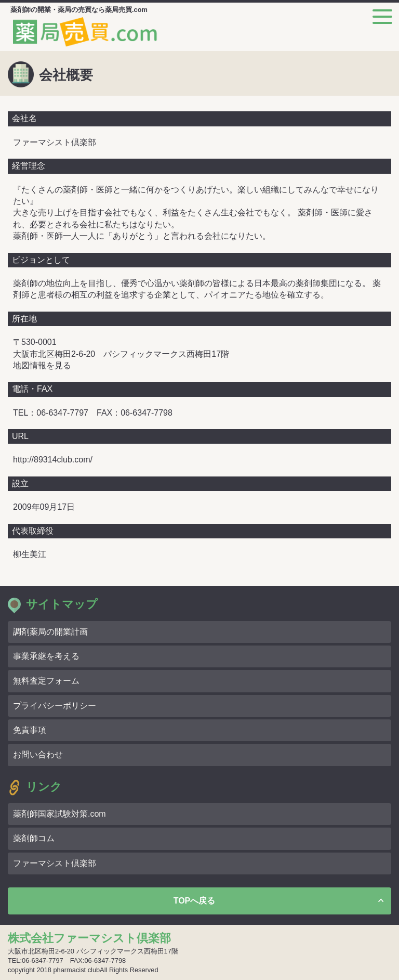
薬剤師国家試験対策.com (59, 814)
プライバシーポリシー (55, 706)
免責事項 (30, 730)
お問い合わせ (38, 755)
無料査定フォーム (46, 681)
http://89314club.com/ (53, 460)
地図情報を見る (42, 365)
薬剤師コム (34, 838)
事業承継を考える (46, 656)
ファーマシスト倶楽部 (55, 863)
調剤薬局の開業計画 (50, 632)
